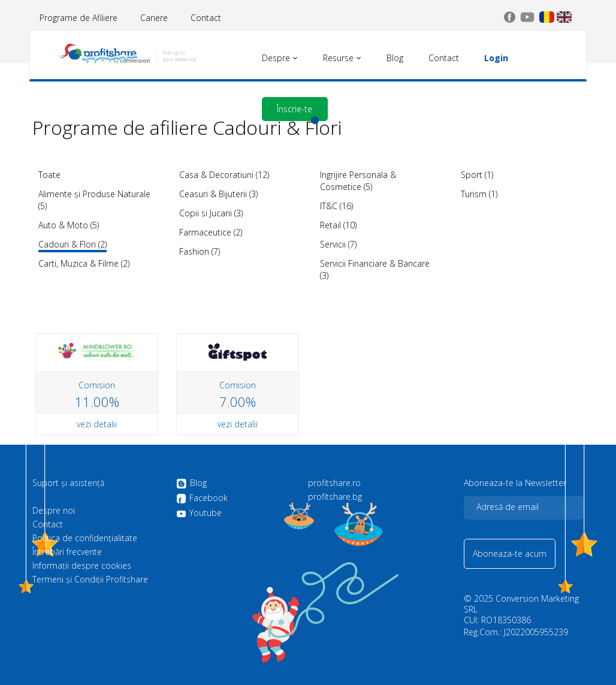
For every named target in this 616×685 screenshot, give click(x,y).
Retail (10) (338, 225)
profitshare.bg (335, 497)
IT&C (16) (336, 206)
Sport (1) (477, 175)
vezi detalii (97, 424)
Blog (191, 484)
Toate (49, 175)
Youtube (199, 513)
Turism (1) (479, 194)
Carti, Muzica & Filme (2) (84, 263)
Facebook (202, 499)
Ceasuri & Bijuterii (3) (218, 194)
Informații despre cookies (82, 566)
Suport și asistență (68, 483)
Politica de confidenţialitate (85, 538)
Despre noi (54, 511)
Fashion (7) (200, 251)
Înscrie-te (295, 109)
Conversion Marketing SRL (521, 604)
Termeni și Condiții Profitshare (90, 580)
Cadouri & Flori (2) (73, 244)
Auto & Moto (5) (69, 225)
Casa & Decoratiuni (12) (224, 175)
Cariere (154, 18)
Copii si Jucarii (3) (211, 213)
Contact (206, 18)
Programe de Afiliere (78, 18)
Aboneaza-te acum (510, 553)
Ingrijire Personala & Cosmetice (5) (358, 181)
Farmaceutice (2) (211, 232)
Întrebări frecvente (67, 552)
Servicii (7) (338, 244)
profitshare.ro (334, 483)
